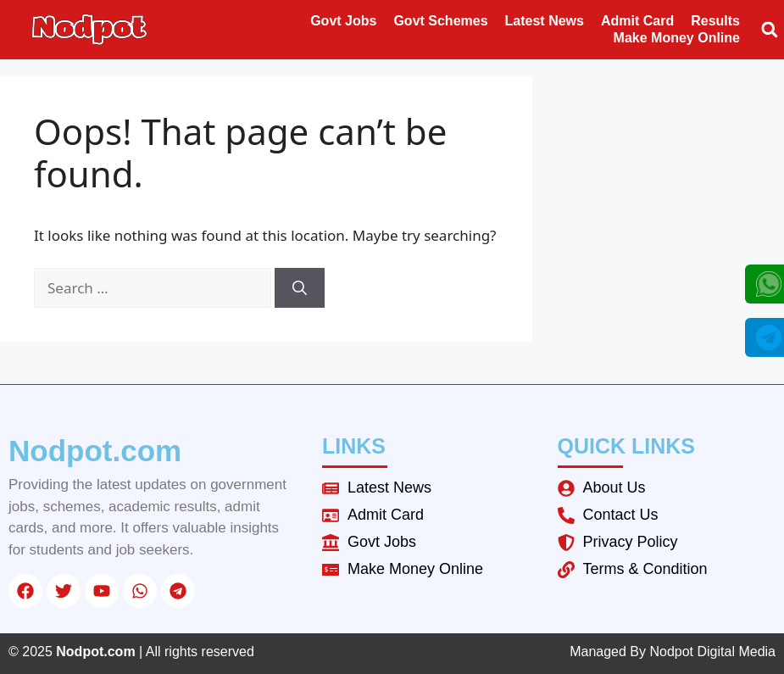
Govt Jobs (343, 21)
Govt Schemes (440, 21)
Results (715, 21)
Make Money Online (677, 38)
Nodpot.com (95, 451)
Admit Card (637, 21)
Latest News (545, 21)
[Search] (300, 288)
